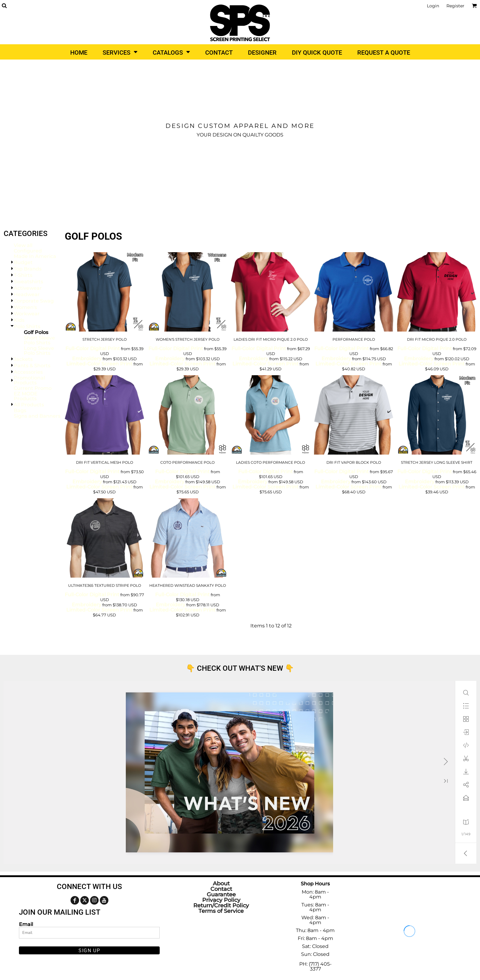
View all (23, 245)
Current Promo (33, 388)
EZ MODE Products (26, 396)
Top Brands (28, 269)
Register (455, 6)
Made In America (35, 256)
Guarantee (221, 895)
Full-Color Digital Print (93, 348)
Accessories (28, 372)
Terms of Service (221, 911)
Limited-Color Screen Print (99, 364)
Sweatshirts (28, 282)
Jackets (23, 359)
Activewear (28, 288)
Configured (28, 251)
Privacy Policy (221, 900)
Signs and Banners (37, 416)
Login (433, 6)
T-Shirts (23, 275)
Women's (25, 307)
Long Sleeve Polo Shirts (39, 351)
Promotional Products (29, 380)
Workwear (27, 314)
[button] (4, 6)
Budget (23, 262)
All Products (29, 405)
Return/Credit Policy (221, 906)
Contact (221, 889)
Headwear (27, 294)
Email (26, 924)
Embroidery (87, 359)
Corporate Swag (34, 301)
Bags (20, 410)
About (221, 884)
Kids (19, 320)
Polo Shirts (27, 327)
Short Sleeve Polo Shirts (39, 340)
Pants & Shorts (32, 366)
